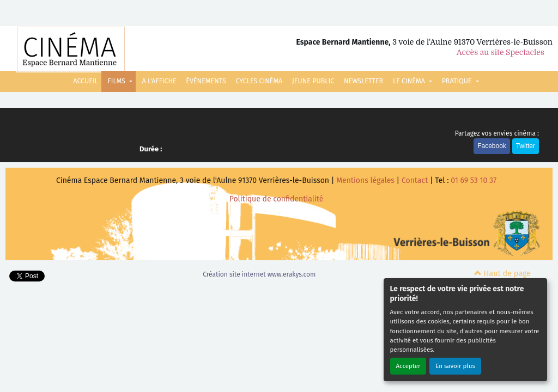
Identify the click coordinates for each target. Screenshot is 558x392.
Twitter (526, 146)
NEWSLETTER (363, 81)
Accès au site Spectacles (501, 52)
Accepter (408, 366)
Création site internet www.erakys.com (259, 274)
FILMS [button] (118, 81)
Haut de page (502, 274)
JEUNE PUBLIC (313, 81)
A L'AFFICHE (159, 81)
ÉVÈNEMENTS (206, 81)
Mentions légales (365, 180)
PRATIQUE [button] (458, 81)
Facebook (492, 146)
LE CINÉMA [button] (410, 81)
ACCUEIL (85, 81)
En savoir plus (455, 366)
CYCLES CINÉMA (259, 81)
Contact (415, 180)
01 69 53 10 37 (474, 180)
